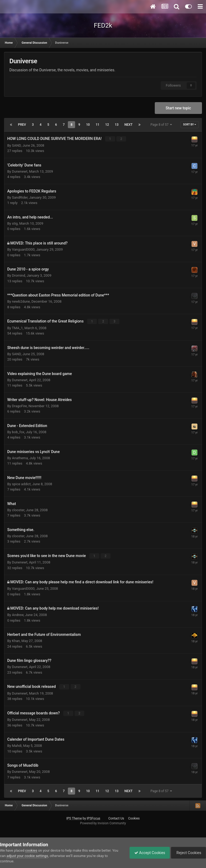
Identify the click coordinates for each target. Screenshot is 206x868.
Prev (22, 125)
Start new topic (178, 108)
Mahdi (17, 745)
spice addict (21, 484)
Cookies (134, 818)
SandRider (20, 197)
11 (98, 125)
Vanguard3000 (23, 249)
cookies (31, 850)
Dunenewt (20, 171)
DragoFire (19, 406)
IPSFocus (93, 818)
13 (117, 125)
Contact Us (116, 818)
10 (88, 125)
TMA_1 (17, 328)
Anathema (20, 458)
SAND (16, 145)
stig (15, 223)
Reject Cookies (187, 853)
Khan (16, 641)
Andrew (18, 615)
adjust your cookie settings (27, 856)
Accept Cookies (147, 853)
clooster (18, 510)
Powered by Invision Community (103, 823)
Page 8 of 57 (161, 125)
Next (128, 125)
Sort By (190, 125)
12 (107, 125)
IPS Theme (74, 818)
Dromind (18, 275)
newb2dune (21, 301)
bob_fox (18, 432)
